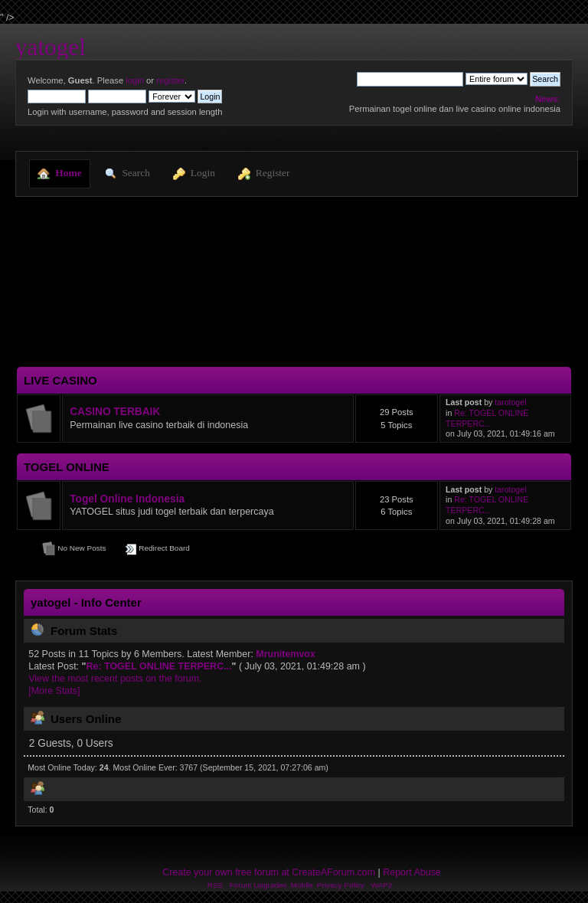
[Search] (410, 79)
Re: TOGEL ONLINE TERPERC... (487, 418)
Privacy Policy (341, 885)
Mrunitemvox (286, 654)
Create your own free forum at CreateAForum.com (269, 872)
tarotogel (510, 402)
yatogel (51, 47)
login (135, 80)
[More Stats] (54, 691)
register (170, 80)
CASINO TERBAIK (115, 412)
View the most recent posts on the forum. (115, 679)
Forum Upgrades (258, 885)
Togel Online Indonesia (127, 499)
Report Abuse (412, 872)
